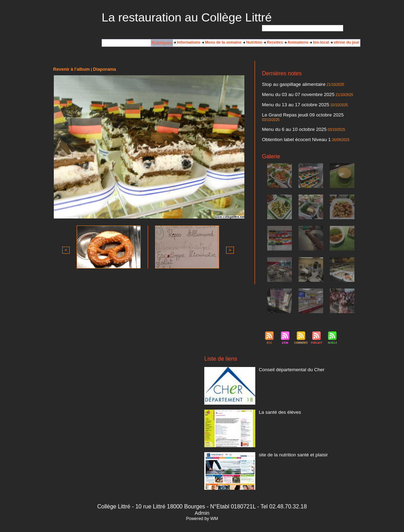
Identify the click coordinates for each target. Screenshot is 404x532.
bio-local (319, 43)
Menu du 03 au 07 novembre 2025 (291, 93)
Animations (297, 43)
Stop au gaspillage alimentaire (288, 84)
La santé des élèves (276, 401)
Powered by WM (202, 508)
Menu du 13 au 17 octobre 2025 (289, 102)
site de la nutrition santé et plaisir (287, 444)
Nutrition (253, 43)
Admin (202, 503)
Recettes (273, 43)
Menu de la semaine (222, 43)
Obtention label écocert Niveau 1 (290, 130)
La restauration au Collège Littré (187, 17)
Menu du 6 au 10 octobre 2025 (288, 121)
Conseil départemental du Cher (286, 359)
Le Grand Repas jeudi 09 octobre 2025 (295, 112)
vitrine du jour (345, 43)
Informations (187, 43)
